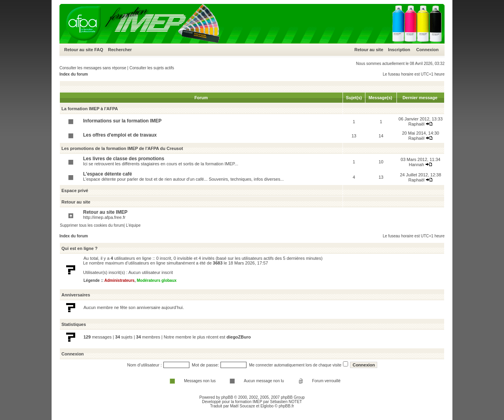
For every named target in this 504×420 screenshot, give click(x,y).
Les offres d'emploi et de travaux (120, 135)
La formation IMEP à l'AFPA (90, 109)
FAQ (99, 50)
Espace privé (75, 191)
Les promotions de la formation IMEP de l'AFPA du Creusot (122, 148)
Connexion (427, 50)
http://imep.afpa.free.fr (104, 217)
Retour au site (79, 50)
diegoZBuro (239, 337)
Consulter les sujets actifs (152, 68)
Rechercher (120, 50)
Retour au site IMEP (105, 212)
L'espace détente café (107, 174)
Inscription (399, 50)
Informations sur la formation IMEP (122, 121)
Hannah (416, 165)
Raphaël (416, 124)
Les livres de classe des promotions (124, 159)
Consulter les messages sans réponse (93, 68)
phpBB (227, 397)
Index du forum (74, 74)
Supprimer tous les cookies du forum (92, 225)
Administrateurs (120, 280)
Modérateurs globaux (157, 280)
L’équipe (133, 225)
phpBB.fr (286, 406)
